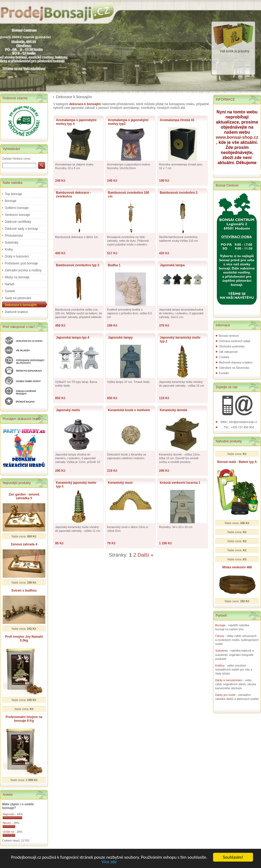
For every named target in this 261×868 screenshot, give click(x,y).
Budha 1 (114, 265)
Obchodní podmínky (232, 346)
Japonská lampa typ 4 (73, 338)
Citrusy (220, 636)
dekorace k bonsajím (85, 104)
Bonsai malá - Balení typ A (237, 462)
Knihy (9, 249)
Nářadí (10, 284)
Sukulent (221, 651)
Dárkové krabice (16, 312)
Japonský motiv (68, 410)
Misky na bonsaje (17, 277)
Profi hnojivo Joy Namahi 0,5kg (24, 639)
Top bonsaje (13, 194)
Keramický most (120, 483)
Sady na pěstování (18, 298)
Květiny (220, 665)
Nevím (7, 823)
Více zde (109, 862)
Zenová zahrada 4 (24, 544)
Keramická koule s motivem (129, 410)
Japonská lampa (172, 265)
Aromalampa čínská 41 (177, 120)
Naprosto (9, 814)
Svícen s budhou (24, 590)
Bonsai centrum (229, 336)
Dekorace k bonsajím (21, 305)
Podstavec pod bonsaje (21, 263)
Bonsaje (11, 201)
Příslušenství (14, 236)
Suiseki (10, 291)
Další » (146, 555)
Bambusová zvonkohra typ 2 (78, 265)
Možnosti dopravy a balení (236, 362)
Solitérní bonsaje (17, 208)
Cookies (224, 357)
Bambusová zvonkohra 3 (179, 193)
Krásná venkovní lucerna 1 (180, 483)
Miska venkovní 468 (237, 567)
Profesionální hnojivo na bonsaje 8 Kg (24, 719)
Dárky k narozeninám (229, 680)
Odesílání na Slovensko (234, 368)
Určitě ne (8, 832)
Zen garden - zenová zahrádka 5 (24, 496)
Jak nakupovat (228, 352)
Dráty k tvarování (17, 256)
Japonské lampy (120, 338)
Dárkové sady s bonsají (21, 229)
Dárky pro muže (225, 695)
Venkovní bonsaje (17, 215)
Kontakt (224, 373)
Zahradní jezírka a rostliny (23, 270)
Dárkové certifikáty (18, 222)
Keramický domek (174, 410)
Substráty (12, 243)
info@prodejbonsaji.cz (243, 422)
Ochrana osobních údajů (235, 341)
